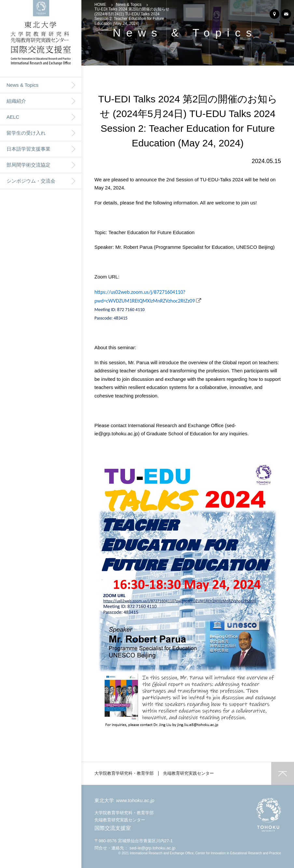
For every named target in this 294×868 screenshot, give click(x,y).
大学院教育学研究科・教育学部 (124, 773)
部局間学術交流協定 (28, 165)
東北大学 (124, 800)
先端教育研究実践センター (189, 773)
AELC (13, 117)
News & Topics (22, 85)
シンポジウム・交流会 (31, 181)
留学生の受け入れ (26, 133)
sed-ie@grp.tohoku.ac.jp (153, 848)
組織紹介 (16, 101)
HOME (100, 5)
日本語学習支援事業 (28, 149)
